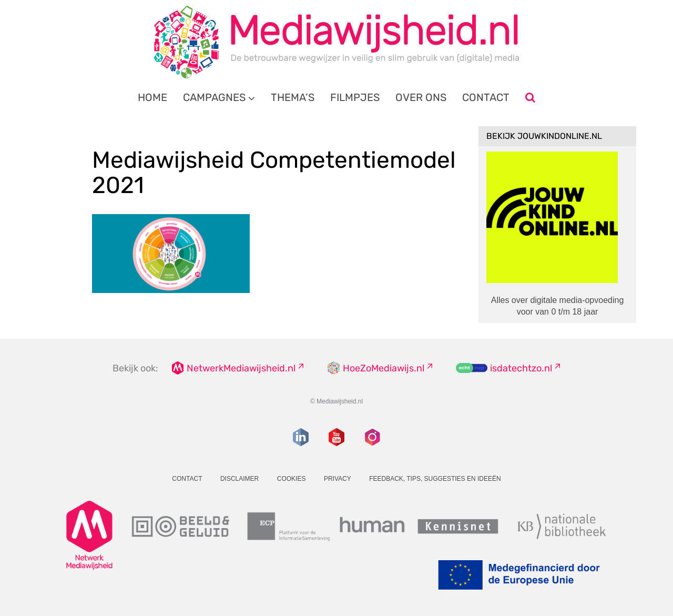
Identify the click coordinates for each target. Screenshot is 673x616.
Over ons (421, 97)
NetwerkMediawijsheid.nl (241, 368)
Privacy (338, 479)
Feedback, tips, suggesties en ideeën (435, 479)
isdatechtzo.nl (521, 368)
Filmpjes (355, 97)
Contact (486, 97)
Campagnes (214, 97)
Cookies (292, 479)
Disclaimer (239, 479)
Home (152, 97)
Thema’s (293, 97)
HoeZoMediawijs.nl (384, 368)
